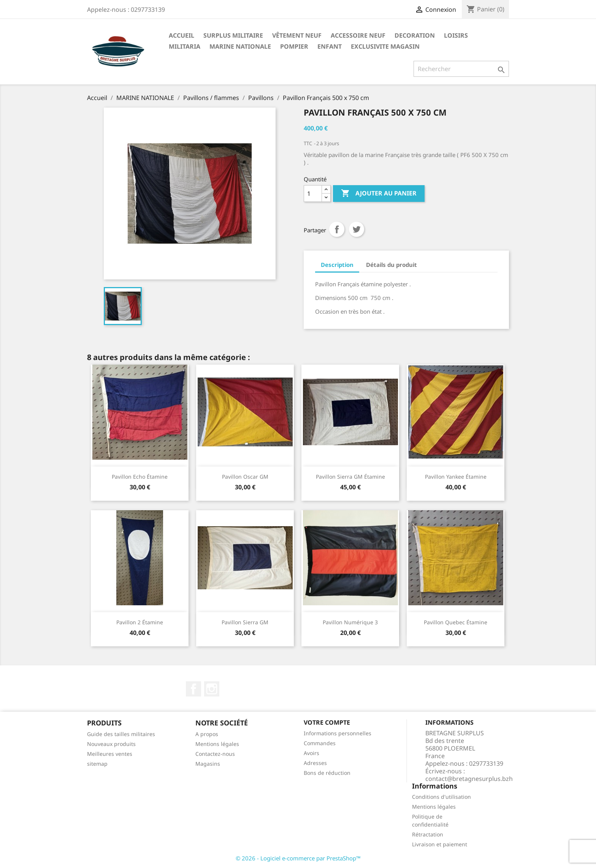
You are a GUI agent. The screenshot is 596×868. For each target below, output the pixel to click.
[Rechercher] (461, 69)
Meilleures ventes (110, 754)
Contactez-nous (215, 754)
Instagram (212, 689)
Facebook (193, 689)
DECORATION (415, 35)
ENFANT (330, 46)
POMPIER (294, 46)
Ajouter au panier (379, 194)
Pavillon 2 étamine (140, 622)
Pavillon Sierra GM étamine (350, 477)
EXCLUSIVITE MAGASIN (385, 46)
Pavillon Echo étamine (140, 477)
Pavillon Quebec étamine (456, 622)
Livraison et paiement (440, 844)
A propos (207, 734)
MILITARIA (185, 46)
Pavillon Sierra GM (245, 622)
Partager (337, 229)
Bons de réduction (327, 773)
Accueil (181, 35)
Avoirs (311, 753)
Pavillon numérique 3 (350, 622)
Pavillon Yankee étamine (456, 477)
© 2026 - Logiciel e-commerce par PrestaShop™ (298, 858)
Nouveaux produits (111, 744)
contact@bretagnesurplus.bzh (469, 779)
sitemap (97, 764)
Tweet (357, 229)
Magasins (208, 764)
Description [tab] (337, 265)
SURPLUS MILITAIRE (233, 35)
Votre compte (327, 722)
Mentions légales (217, 744)
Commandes (320, 743)
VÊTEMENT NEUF (297, 35)
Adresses (315, 763)
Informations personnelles (338, 733)
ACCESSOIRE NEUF (358, 35)
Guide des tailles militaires (121, 734)
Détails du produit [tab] (392, 265)
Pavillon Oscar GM (245, 477)
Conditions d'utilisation (441, 797)
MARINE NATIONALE (240, 46)
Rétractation (428, 834)
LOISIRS (456, 35)
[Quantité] (313, 194)
